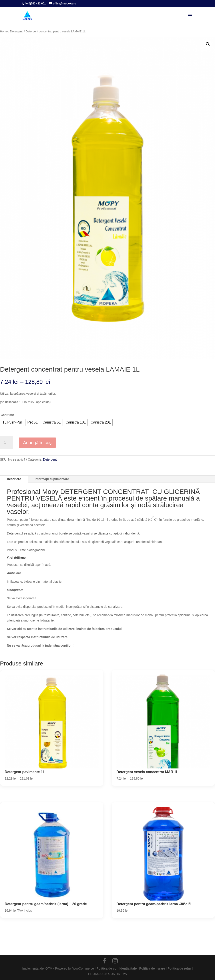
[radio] (12, 422)
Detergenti (17, 31)
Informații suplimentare (52, 479)
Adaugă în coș (37, 443)
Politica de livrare (152, 968)
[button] (208, 44)
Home (4, 31)
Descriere (14, 479)
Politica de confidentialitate (116, 968)
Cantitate (7, 415)
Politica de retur (179, 968)
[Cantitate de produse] (7, 443)
